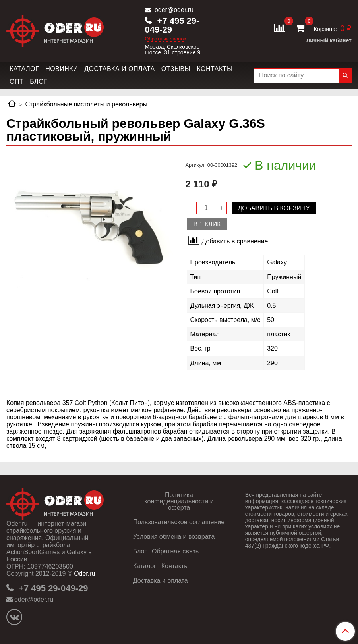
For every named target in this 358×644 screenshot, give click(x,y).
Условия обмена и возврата (174, 537)
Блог (39, 82)
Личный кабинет (329, 40)
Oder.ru (84, 574)
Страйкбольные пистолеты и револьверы (86, 104)
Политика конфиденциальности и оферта (179, 501)
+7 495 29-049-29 (172, 25)
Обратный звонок (165, 39)
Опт (16, 82)
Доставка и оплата (120, 69)
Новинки (62, 69)
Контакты (215, 69)
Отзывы (176, 69)
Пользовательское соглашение (179, 522)
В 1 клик (207, 224)
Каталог (24, 69)
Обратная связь (175, 551)
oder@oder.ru (173, 10)
